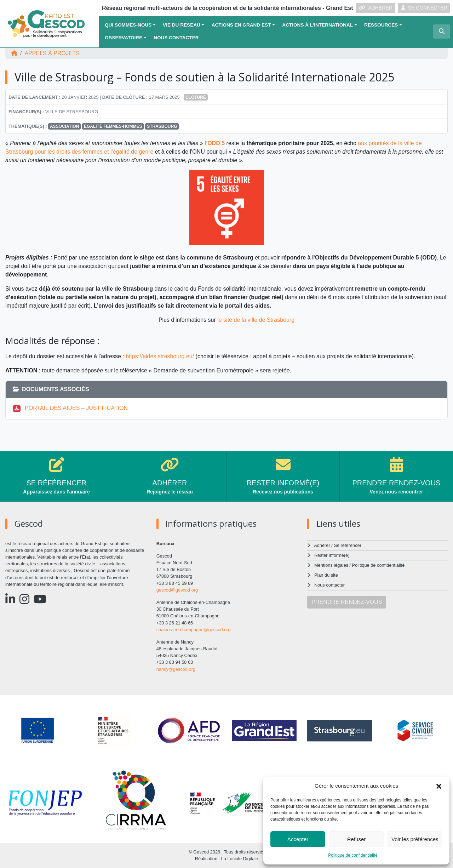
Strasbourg (162, 126)
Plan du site (326, 575)
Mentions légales (331, 565)
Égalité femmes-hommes (113, 126)
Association (64, 126)
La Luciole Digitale (240, 859)
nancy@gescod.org (176, 669)
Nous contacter (176, 38)
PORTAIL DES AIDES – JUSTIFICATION (76, 408)
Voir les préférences (415, 839)
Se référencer (348, 545)
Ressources (381, 25)
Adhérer (322, 545)
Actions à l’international (317, 25)
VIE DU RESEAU (182, 25)
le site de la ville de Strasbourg (255, 320)
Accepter (298, 839)
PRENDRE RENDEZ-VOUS (347, 602)
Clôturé (196, 97)
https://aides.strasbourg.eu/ (160, 356)
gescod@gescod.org (177, 590)
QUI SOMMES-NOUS (128, 25)
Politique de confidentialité (353, 855)
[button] (439, 786)
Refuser (357, 839)
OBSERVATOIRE (124, 38)
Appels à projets (52, 53)
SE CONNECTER (424, 8)
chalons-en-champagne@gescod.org (194, 630)
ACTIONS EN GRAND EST (241, 25)
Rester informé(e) (332, 555)
